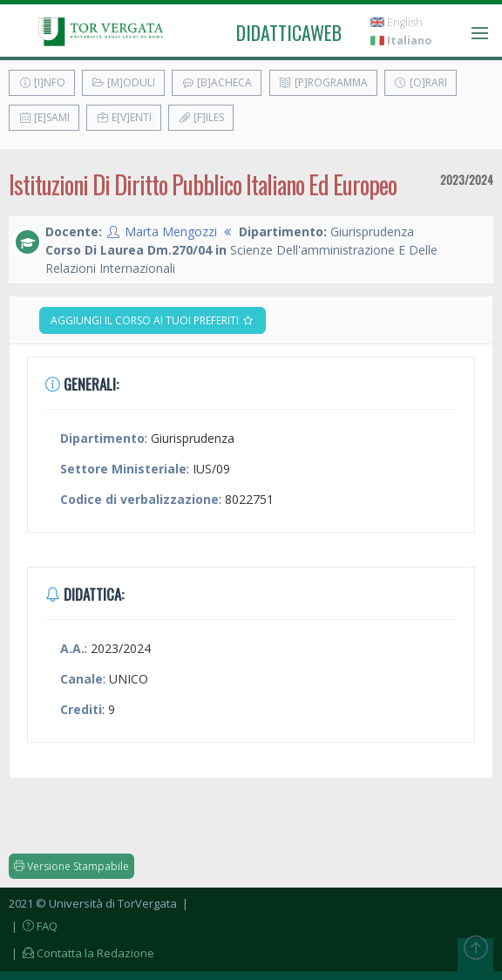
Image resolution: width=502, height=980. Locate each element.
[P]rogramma (323, 82)
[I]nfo (42, 82)
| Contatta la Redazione (81, 953)
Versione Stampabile (71, 866)
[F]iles (201, 117)
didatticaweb (289, 32)
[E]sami (44, 117)
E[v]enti (124, 117)
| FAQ (33, 926)
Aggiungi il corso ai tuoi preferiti (153, 320)
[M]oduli (123, 82)
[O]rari (421, 82)
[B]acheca (217, 82)
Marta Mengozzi (171, 231)
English (397, 22)
